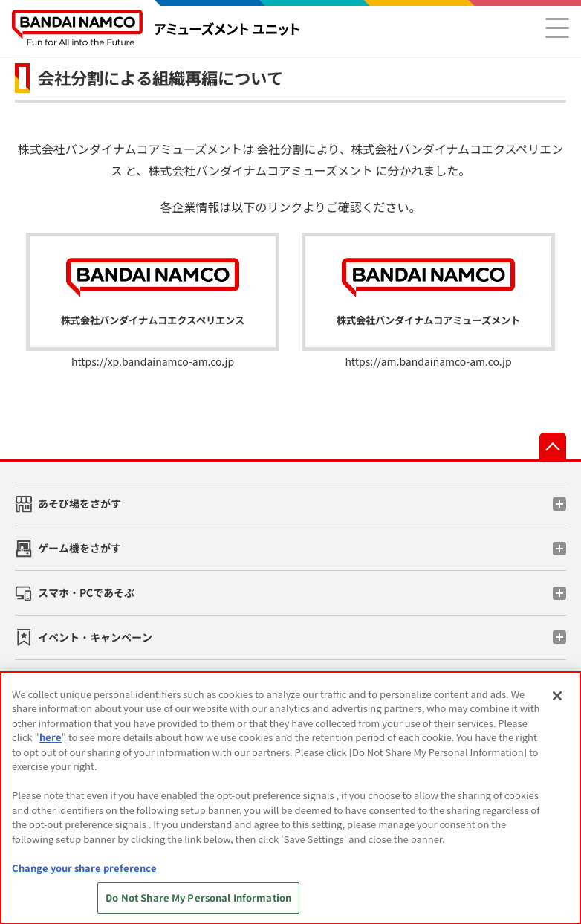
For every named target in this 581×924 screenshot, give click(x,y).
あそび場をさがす (79, 503)
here (51, 737)
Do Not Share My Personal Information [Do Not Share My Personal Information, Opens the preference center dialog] (198, 898)
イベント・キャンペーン (95, 637)
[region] (290, 798)
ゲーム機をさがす (79, 548)
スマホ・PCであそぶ (86, 592)
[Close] (557, 696)
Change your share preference (84, 868)
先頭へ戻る (553, 446)
